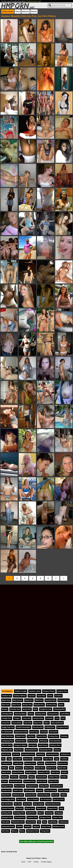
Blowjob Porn (39, 705)
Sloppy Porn (52, 808)
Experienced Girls (21, 732)
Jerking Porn (65, 754)
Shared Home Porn (53, 804)
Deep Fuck (38, 723)
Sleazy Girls (41, 808)
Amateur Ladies (35, 691)
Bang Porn (29, 700)
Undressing (63, 822)
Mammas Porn (30, 763)
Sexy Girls (27, 804)
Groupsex (33, 745)
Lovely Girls (18, 763)
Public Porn (18, 790)
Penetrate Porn (29, 781)
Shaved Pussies (8, 808)
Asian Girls (41, 696)
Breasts (5, 709)
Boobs (61, 705)
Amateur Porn (62, 691)
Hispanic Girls (7, 750)
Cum (57, 718)
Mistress (19, 768)
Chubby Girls (41, 714)
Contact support (46, 862)
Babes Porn (6, 700)
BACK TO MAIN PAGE (9, 852)
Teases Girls (57, 817)
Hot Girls (16, 754)
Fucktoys (64, 736)
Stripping (59, 813)
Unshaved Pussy (8, 826)
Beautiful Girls (50, 700)
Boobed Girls (51, 705)
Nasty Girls (6, 772)
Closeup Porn (53, 714)
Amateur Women (20, 696)
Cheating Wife (7, 714)
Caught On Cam (46, 709)
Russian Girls (31, 795)
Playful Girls (53, 781)
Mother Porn (40, 768)
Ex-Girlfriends (7, 732)
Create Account (31, 1)
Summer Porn (32, 817)
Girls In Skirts (7, 745)
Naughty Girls (31, 772)
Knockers (38, 759)
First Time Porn (8, 736)
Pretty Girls (44, 786)
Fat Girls (44, 732)
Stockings (49, 813)
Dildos (47, 723)
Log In (40, 1)
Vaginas (36, 826)
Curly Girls (6, 723)
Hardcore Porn (55, 745)
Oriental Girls (41, 777)
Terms (23, 862)
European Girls (62, 727)
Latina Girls (48, 759)
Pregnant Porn (32, 786)
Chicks (31, 714)
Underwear (53, 822)
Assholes (58, 696)
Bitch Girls (6, 705)
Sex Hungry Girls (8, 799)
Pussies (40, 790)
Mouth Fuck (51, 768)
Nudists (64, 772)
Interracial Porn (52, 754)
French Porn (42, 736)
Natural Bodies (18, 772)
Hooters (57, 750)
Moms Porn (29, 768)
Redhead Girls (18, 795)
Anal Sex (32, 696)
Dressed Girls (38, 727)
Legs (57, 759)
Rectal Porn (6, 795)
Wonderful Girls (33, 831)
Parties (5, 781)
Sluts (61, 808)
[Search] (60, 5)
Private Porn (6, 790)
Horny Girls (6, 754)
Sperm (41, 813)
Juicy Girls (17, 759)
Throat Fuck (31, 822)
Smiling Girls (7, 813)
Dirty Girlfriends (57, 723)
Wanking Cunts (59, 826)
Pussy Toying (64, 790)
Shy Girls (19, 808)
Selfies (64, 795)
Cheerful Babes (20, 714)
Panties (64, 777)
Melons (5, 768)
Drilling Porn (50, 727)
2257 (30, 862)
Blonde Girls (27, 705)
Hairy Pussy (43, 745)
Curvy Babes (17, 723)
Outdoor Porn (54, 777)
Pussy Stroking (51, 790)
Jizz (3, 759)
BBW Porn (39, 700)
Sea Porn (55, 795)
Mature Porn (63, 763)
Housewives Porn (28, 754)
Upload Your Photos (33, 858)
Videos (18, 12)
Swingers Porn (45, 817)
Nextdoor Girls (44, 772)
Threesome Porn (18, 822)
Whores (15, 831)
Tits (39, 822)
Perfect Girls (42, 781)
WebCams (26, 12)
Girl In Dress (33, 741)
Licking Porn (7, 763)
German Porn (21, 741)
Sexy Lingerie (39, 804)
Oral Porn (14, 777)
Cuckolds (49, 718)
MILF (12, 768)
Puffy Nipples (29, 790)
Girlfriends (44, 741)
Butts (35, 709)
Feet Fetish (54, 732)
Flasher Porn (20, 736)
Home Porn (19, 750)
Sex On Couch (59, 799)
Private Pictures (56, 786)
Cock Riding (65, 714)
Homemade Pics (31, 750)
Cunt (63, 718)
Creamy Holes (38, 718)
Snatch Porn (31, 813)
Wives (22, 831)
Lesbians (64, 759)
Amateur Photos (8, 12)
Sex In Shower (33, 799)
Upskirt (19, 826)
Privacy (36, 862)
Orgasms (23, 777)
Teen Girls (6, 822)
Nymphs (5, 777)
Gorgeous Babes (20, 745)
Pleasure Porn (7, 786)
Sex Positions (7, 804)
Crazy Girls (27, 718)
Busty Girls (27, 709)
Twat (45, 822)
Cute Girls (28, 723)
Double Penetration (23, 727)
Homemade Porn (46, 750)
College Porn (7, 718)
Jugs (9, 759)
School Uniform (44, 795)
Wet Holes (6, 831)
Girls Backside (55, 741)
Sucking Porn (20, 817)
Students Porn (7, 817)
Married (41, 763)
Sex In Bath (21, 799)
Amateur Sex (7, 696)
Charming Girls (59, 709)
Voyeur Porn (46, 826)
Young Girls (45, 831)
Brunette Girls (15, 709)
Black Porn (16, 705)
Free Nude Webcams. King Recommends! (36, 841)
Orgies (32, 777)
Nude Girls (55, 772)
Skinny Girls (30, 808)
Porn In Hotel (19, 786)
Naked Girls (62, 768)
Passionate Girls (16, 781)
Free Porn (31, 736)
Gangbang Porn (8, 741)
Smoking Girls (19, 813)
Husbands (41, 754)
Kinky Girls (28, 759)
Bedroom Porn (63, 700)
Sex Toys (18, 804)
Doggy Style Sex (8, 727)
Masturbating (51, 763)
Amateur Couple (21, 691)
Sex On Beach (46, 799)
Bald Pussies (18, 700)
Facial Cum (34, 732)
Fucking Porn (54, 736)
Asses (50, 696)
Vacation (28, 826)
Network (34, 12)
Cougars (17, 718)
